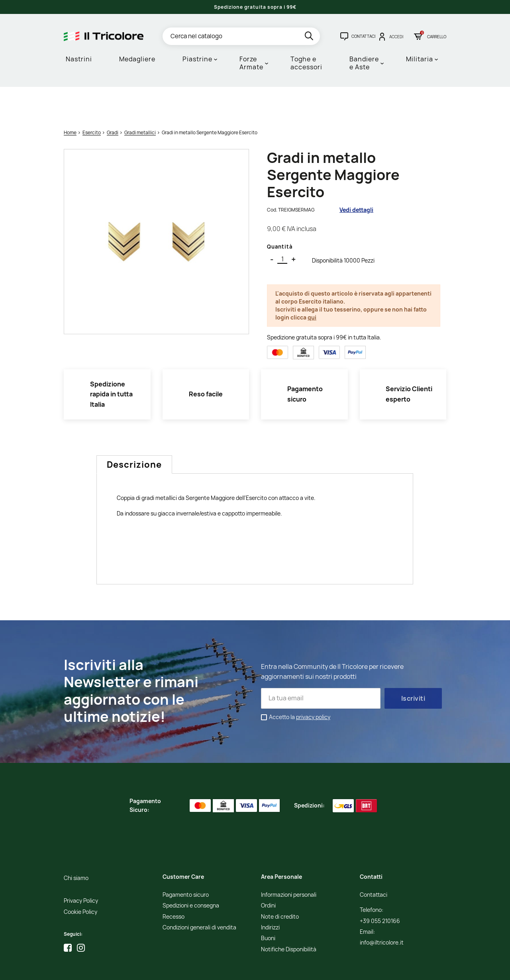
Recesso (174, 884)
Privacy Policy (81, 868)
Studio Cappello (259, 968)
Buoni (268, 905)
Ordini (268, 873)
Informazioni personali (289, 862)
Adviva (289, 968)
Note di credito (280, 884)
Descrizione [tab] (134, 431)
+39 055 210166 (380, 888)
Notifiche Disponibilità (289, 916)
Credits (231, 968)
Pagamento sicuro (186, 862)
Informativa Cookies (198, 968)
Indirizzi (270, 895)
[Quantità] (282, 226)
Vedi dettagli (356, 177)
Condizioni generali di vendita (199, 895)
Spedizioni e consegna (191, 873)
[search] (310, 37)
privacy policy (313, 684)
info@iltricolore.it (382, 910)
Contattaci (374, 862)
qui (312, 284)
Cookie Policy (80, 879)
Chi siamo (76, 845)
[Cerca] (241, 36)
